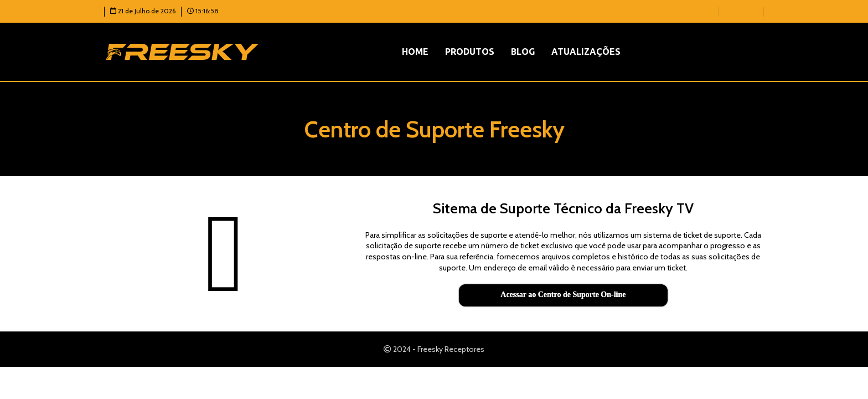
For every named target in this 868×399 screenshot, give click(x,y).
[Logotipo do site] (182, 51)
